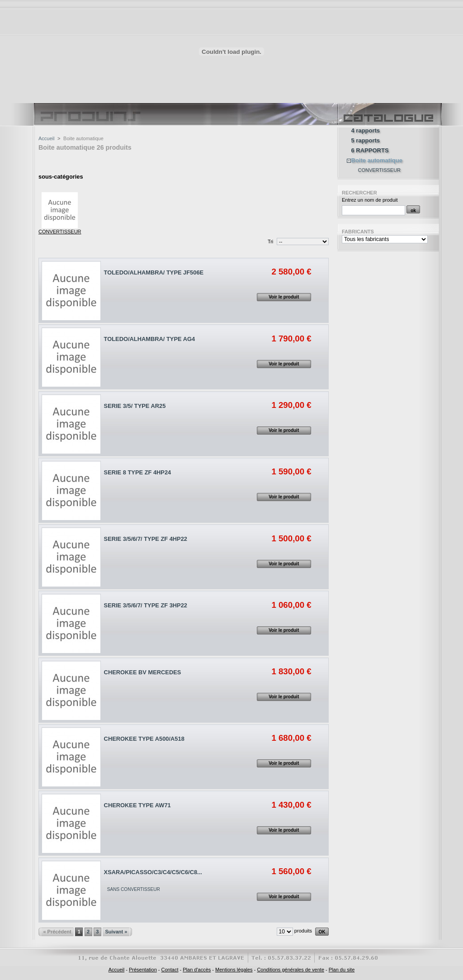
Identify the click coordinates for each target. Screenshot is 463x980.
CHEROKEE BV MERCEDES (143, 672)
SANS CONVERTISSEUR (134, 889)
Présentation (143, 970)
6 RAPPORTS (370, 151)
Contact (170, 970)
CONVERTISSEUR (60, 232)
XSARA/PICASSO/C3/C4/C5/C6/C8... (153, 872)
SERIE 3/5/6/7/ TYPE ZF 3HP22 (146, 605)
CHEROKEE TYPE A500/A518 (144, 739)
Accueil (46, 138)
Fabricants (358, 232)
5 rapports (366, 141)
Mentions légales (234, 970)
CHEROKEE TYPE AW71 (137, 805)
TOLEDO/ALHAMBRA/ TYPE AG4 (149, 339)
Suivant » (116, 932)
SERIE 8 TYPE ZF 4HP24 (138, 472)
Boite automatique (377, 161)
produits (303, 931)
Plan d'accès (197, 970)
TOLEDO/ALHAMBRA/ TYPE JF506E (154, 272)
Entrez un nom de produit (370, 200)
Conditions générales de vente (291, 970)
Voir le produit (284, 297)
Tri (270, 241)
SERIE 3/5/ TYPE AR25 (135, 406)
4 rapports (366, 131)
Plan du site (342, 970)
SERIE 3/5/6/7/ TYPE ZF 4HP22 (146, 539)
